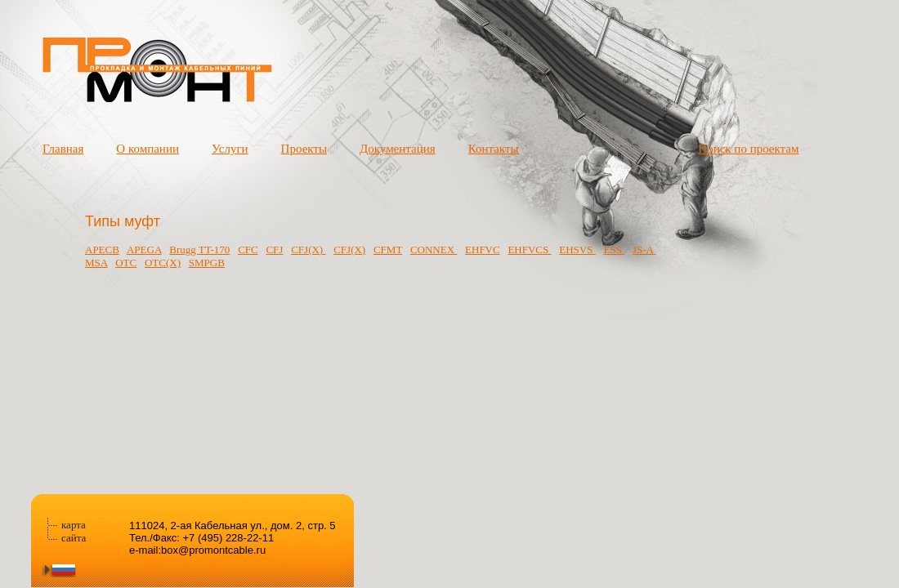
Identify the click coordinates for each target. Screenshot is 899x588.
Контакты (494, 149)
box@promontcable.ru (213, 550)
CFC (248, 249)
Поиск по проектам (748, 149)
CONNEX (434, 249)
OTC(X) (163, 263)
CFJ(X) (308, 249)
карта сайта (74, 531)
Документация (398, 149)
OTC (126, 263)
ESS (614, 249)
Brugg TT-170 (199, 249)
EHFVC (483, 249)
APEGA (144, 249)
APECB (102, 249)
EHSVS (577, 249)
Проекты (304, 149)
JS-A (644, 249)
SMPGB (207, 263)
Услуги (230, 149)
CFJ (274, 249)
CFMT (388, 249)
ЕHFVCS (529, 249)
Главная (63, 149)
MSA (96, 263)
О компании (148, 149)
